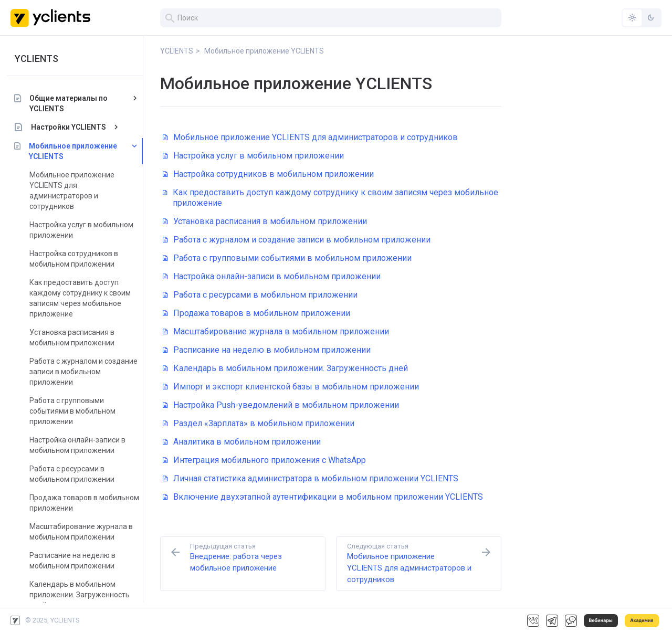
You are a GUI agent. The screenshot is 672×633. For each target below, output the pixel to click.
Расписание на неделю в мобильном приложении (76, 561)
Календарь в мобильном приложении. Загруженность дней (83, 595)
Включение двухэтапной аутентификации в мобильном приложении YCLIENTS (323, 497)
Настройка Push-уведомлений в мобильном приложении (281, 405)
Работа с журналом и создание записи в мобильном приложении (87, 372)
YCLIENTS (40, 59)
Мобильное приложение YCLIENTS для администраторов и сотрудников (76, 191)
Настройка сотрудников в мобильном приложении (77, 259)
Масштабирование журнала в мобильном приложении (85, 532)
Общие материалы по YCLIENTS (72, 103)
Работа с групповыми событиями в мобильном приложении (76, 411)
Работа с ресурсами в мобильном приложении (76, 474)
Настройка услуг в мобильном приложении (85, 230)
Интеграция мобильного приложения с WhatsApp (264, 460)
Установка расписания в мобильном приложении (76, 337)
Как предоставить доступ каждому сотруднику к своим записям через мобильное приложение (84, 298)
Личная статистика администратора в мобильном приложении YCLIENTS (311, 478)
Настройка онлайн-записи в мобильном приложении (81, 445)
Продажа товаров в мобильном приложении (88, 503)
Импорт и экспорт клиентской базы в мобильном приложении (291, 387)
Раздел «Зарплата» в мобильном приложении (259, 423)
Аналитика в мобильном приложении (242, 442)
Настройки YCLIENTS (72, 127)
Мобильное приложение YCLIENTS (77, 151)
